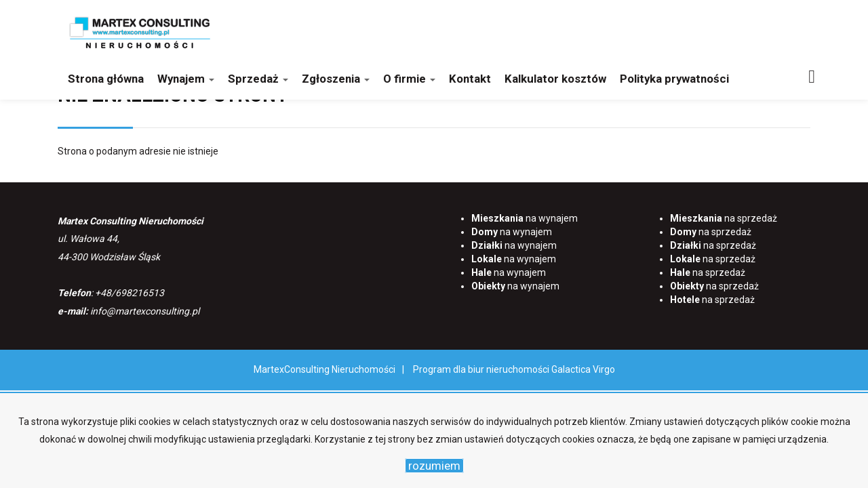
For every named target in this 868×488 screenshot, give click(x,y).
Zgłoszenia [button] (336, 79)
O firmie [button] (409, 79)
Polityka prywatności (674, 79)
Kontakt (470, 79)
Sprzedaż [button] (258, 79)
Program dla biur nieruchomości (482, 369)
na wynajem (525, 218)
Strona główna (106, 79)
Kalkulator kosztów (555, 79)
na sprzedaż (724, 218)
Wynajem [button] (186, 79)
